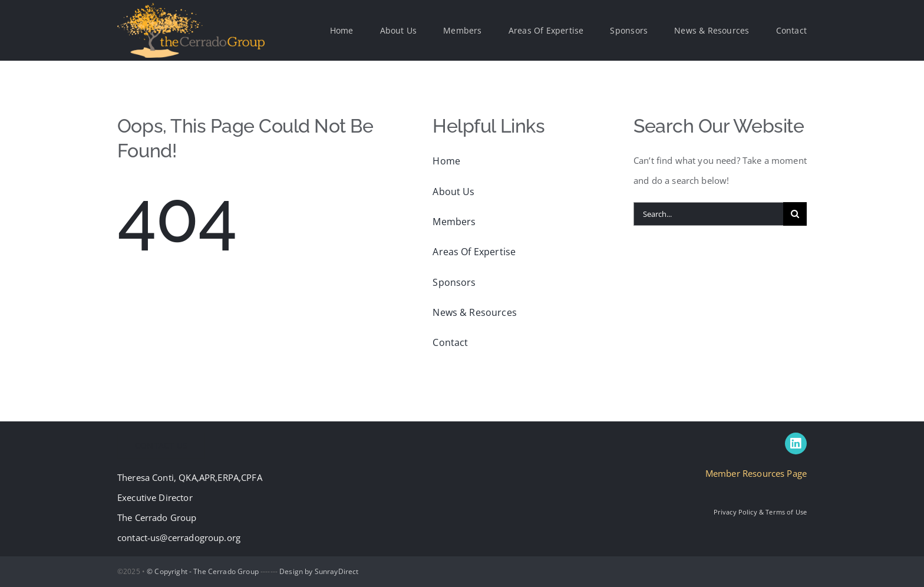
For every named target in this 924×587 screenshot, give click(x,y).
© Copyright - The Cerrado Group (203, 571)
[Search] (795, 214)
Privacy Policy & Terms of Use (760, 512)
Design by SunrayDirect (319, 571)
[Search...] (708, 214)
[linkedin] (796, 443)
